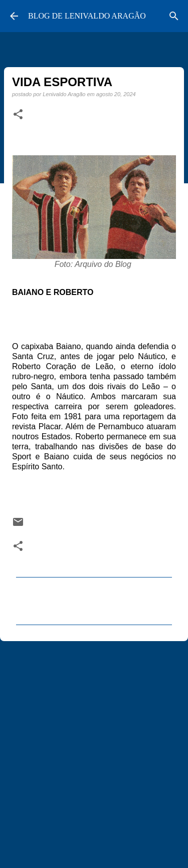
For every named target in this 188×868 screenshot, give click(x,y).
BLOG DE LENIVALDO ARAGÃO (87, 16)
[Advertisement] (94, 750)
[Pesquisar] (174, 16)
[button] (18, 115)
